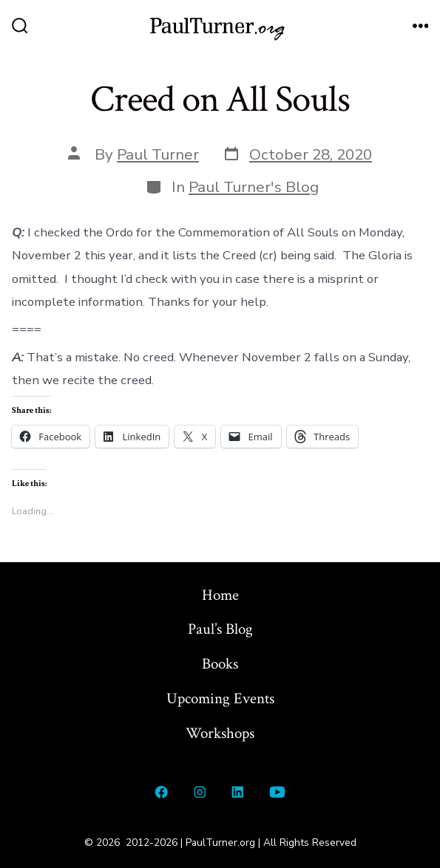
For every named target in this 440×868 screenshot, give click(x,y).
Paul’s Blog (220, 629)
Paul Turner (158, 154)
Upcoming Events (220, 698)
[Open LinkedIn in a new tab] (238, 792)
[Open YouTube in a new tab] (277, 792)
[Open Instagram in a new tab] (200, 792)
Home (220, 595)
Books (220, 664)
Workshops (220, 733)
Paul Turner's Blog (254, 187)
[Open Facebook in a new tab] (162, 792)
